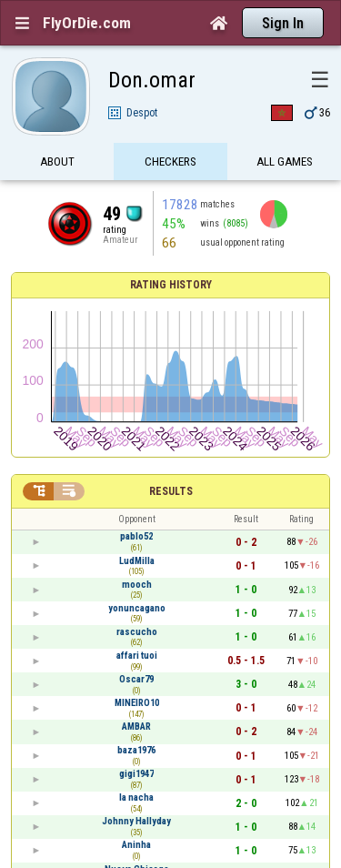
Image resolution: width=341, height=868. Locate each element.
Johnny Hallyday (136, 821)
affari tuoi (137, 656)
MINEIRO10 (137, 703)
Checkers (170, 161)
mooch (137, 585)
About (57, 161)
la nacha (136, 797)
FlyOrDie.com (87, 23)
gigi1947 (136, 774)
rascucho (137, 632)
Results (171, 491)
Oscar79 (136, 679)
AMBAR (136, 727)
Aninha (136, 845)
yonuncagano (137, 608)
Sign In (283, 23)
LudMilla (137, 561)
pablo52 (136, 536)
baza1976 (136, 750)
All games (285, 161)
